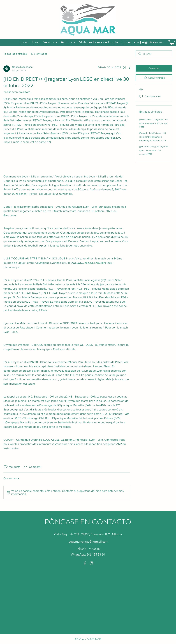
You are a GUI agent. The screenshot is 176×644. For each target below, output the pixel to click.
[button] (172, 42)
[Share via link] (32, 467)
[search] (154, 54)
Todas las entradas (15, 54)
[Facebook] (85, 563)
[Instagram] (92, 563)
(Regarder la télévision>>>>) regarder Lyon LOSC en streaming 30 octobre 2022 (153, 137)
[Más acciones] (128, 67)
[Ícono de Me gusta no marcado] (6, 467)
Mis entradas (39, 54)
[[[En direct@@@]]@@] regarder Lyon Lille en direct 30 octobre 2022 (154, 150)
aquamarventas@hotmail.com (88, 542)
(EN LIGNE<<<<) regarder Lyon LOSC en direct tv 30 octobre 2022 (154, 123)
